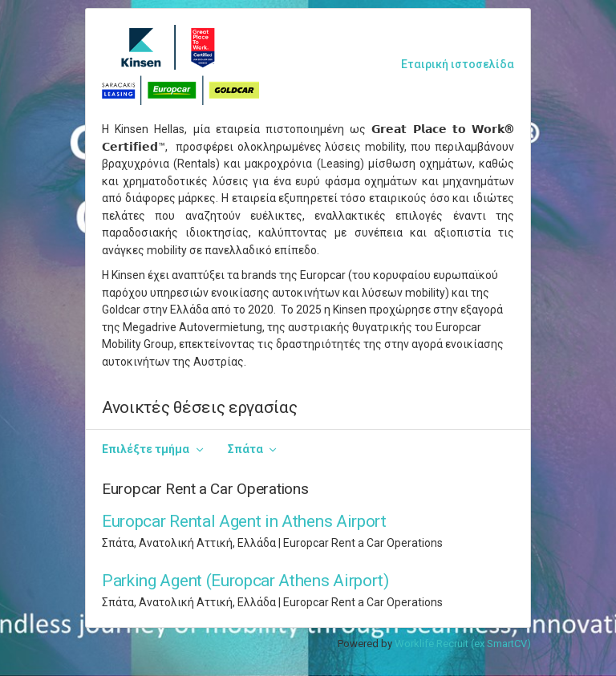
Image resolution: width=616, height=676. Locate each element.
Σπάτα (245, 449)
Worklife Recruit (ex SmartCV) (463, 644)
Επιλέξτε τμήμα (146, 449)
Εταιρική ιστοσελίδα (458, 64)
